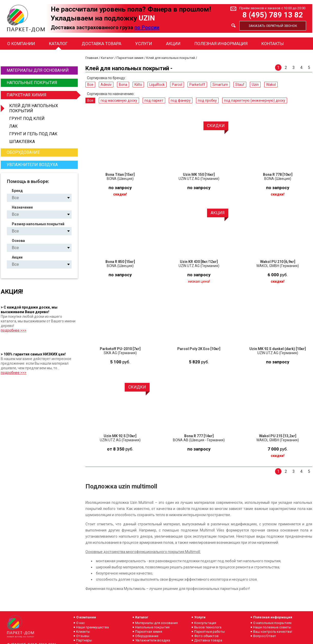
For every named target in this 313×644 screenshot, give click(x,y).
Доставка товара (101, 44)
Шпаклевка (22, 142)
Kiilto (138, 85)
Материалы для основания (156, 623)
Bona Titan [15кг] (120, 175)
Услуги (144, 44)
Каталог (58, 44)
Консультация (205, 623)
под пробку (207, 100)
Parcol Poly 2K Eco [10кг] (199, 349)
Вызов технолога (208, 627)
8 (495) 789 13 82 (273, 15)
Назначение (22, 207)
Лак (13, 126)
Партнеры (84, 640)
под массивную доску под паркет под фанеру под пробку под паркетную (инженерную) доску (43, 214)
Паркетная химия (42, 95)
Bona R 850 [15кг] (120, 262)
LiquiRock (157, 85)
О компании (21, 44)
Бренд (17, 191)
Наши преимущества (92, 627)
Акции (173, 44)
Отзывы (83, 636)
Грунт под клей (27, 119)
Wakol (271, 85)
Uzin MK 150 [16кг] (199, 175)
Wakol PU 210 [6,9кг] (278, 262)
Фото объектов (206, 636)
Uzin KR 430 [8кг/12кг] (199, 262)
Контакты (273, 44)
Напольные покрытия (32, 83)
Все (90, 85)
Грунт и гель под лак (33, 134)
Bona (123, 85)
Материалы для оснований (38, 70)
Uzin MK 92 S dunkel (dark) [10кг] (278, 349)
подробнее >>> (14, 330)
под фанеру (181, 100)
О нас (80, 623)
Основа (18, 241)
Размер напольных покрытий (38, 224)
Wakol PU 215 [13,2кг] (278, 436)
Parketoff (197, 85)
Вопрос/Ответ (265, 636)
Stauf (240, 85)
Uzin (255, 85)
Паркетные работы (209, 632)
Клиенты (83, 632)
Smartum (220, 85)
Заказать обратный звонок (273, 26)
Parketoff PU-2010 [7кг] (120, 349)
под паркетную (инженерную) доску (255, 100)
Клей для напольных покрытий (34, 108)
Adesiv (106, 85)
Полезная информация (221, 44)
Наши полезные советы (272, 627)
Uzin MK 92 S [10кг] (120, 436)
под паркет (154, 100)
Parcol (177, 85)
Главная (92, 58)
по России (147, 27)
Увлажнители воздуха (32, 165)
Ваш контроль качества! (273, 632)
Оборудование (23, 152)
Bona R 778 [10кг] (278, 175)
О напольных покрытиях (272, 623)
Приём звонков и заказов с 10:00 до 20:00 (272, 8)
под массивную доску (119, 100)
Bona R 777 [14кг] (199, 436)
